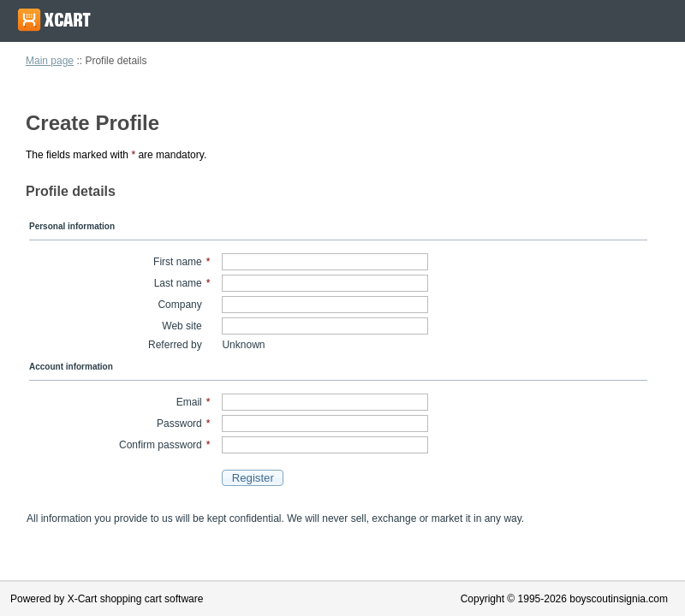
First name (178, 262)
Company (179, 305)
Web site (182, 326)
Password (179, 423)
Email (189, 402)
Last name (178, 283)
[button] (253, 478)
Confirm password (161, 445)
